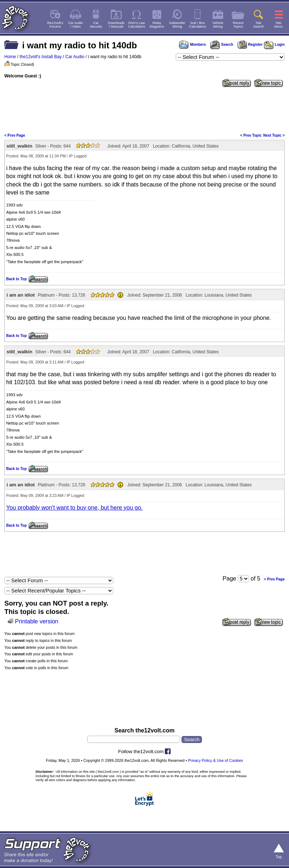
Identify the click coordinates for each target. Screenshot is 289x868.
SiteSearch (259, 25)
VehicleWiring (218, 25)
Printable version (36, 621)
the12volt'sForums (55, 25)
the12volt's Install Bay (41, 57)
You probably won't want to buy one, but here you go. (74, 508)
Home (10, 57)
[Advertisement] (144, 109)
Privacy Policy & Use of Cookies (216, 760)
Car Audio (75, 57)
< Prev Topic (251, 135)
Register (250, 45)
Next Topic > (274, 135)
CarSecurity (96, 25)
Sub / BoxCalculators (198, 25)
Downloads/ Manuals (116, 25)
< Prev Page (15, 135)
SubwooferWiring (177, 25)
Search (221, 45)
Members (192, 45)
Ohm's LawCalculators (137, 25)
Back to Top (16, 279)
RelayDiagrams (157, 25)
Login (274, 45)
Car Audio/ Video (76, 25)
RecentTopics (238, 25)
